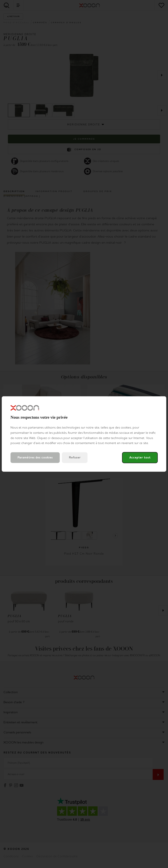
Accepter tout (140, 458)
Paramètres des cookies (35, 458)
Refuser (75, 458)
